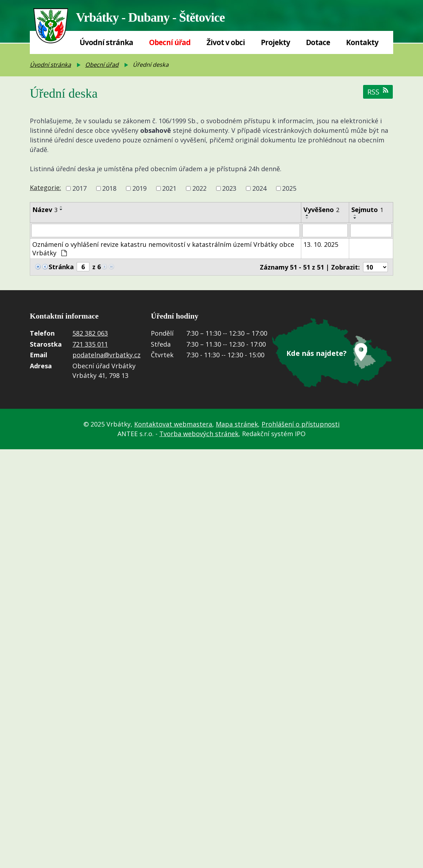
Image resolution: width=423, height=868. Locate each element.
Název (45, 210)
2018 (109, 188)
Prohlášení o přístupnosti (301, 424)
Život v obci (226, 42)
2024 (259, 188)
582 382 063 (90, 333)
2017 (79, 188)
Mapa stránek (237, 424)
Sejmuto (367, 210)
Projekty (275, 42)
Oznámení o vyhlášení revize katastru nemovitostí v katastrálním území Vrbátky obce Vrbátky (163, 249)
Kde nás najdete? (317, 354)
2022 (199, 188)
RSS (378, 92)
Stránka (61, 267)
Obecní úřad (170, 42)
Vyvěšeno (321, 210)
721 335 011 (90, 344)
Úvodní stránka (106, 42)
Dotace (318, 42)
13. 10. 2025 (321, 244)
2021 (169, 188)
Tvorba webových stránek (199, 434)
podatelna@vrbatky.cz (106, 355)
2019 (139, 188)
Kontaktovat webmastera (173, 424)
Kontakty (362, 42)
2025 (289, 188)
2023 (229, 188)
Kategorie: (45, 188)
